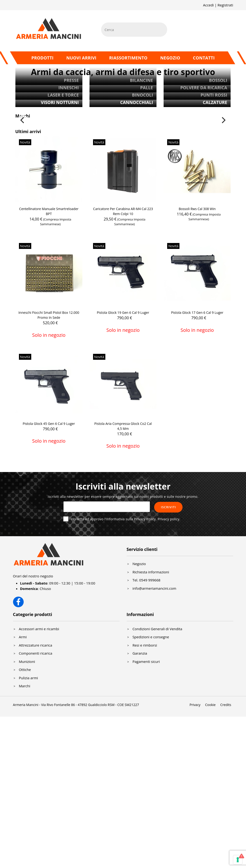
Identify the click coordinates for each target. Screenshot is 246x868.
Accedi (208, 5)
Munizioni (27, 661)
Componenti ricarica (35, 653)
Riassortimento (128, 58)
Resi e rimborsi (145, 645)
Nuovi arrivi (81, 58)
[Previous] (23, 120)
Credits (226, 705)
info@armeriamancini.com (154, 588)
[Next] (223, 120)
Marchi (24, 686)
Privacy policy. (169, 519)
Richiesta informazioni (151, 572)
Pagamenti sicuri (146, 661)
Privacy (195, 705)
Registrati (225, 5)
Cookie (210, 705)
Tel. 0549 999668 (146, 580)
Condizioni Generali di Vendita (157, 629)
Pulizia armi (28, 678)
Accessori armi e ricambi (39, 629)
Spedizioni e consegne (151, 637)
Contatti (204, 58)
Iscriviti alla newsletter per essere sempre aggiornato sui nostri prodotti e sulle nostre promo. (123, 497)
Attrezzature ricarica (35, 645)
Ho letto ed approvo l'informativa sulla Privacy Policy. (126, 519)
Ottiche (25, 670)
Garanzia (140, 653)
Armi (23, 637)
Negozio (170, 58)
